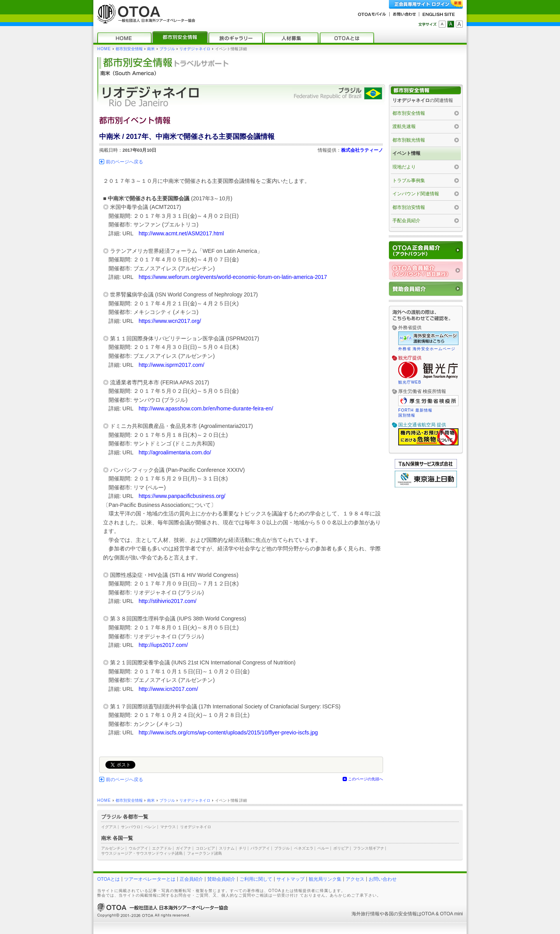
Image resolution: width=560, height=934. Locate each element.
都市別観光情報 (409, 140)
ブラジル (167, 49)
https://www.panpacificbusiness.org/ (182, 496)
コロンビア (205, 848)
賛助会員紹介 (221, 879)
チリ (243, 848)
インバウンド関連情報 (416, 194)
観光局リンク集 (325, 879)
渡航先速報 (404, 126)
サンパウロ (131, 827)
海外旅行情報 (366, 914)
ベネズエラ (304, 848)
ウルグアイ (138, 848)
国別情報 (407, 415)
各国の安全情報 (401, 914)
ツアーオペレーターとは (150, 879)
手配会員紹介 (406, 221)
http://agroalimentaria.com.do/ (175, 452)
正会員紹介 (191, 879)
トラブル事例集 (409, 180)
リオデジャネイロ (195, 49)
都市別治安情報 (409, 207)
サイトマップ (290, 879)
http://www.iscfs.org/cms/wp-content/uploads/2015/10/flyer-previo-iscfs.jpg (228, 732)
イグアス (109, 827)
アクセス (355, 879)
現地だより (404, 167)
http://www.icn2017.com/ (168, 689)
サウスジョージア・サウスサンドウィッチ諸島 (142, 853)
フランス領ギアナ (369, 848)
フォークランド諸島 (205, 853)
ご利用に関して (256, 879)
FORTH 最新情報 (415, 410)
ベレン (150, 827)
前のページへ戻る (124, 162)
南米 (151, 49)
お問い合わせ (383, 879)
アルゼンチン (113, 848)
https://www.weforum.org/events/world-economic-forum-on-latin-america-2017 (233, 277)
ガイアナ (184, 848)
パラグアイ (260, 848)
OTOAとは (108, 879)
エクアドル (162, 848)
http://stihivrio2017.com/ (167, 601)
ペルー (323, 848)
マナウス (168, 827)
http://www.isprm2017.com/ (171, 365)
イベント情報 (406, 153)
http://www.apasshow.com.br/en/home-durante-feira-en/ (206, 408)
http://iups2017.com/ (163, 645)
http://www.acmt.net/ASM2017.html (181, 233)
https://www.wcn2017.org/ (170, 321)
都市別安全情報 (129, 49)
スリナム (227, 848)
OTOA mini (451, 914)
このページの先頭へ (366, 779)
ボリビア (341, 848)
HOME (104, 49)
